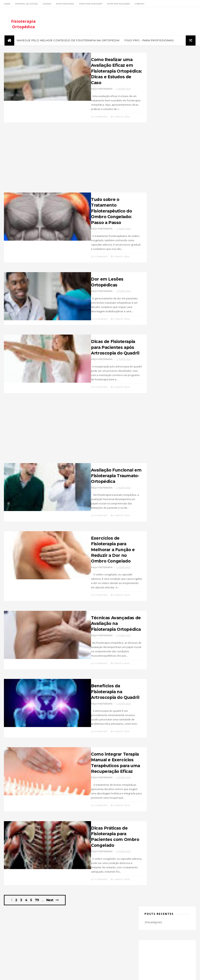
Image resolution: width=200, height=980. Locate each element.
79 (38, 866)
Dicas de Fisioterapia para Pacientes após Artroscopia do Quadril (97, 334)
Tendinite (167, 475)
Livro (150, 457)
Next (51, 866)
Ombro (152, 463)
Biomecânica (176, 420)
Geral (150, 450)
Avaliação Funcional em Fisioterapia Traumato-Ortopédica (95, 463)
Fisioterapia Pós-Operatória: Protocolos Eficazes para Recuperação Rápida (167, 269)
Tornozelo (153, 481)
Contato (139, 4)
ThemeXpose (24, 975)
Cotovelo (177, 426)
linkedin (164, 383)
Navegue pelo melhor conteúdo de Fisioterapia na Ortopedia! (68, 42)
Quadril (152, 475)
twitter (164, 359)
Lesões (177, 450)
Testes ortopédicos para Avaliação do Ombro (176, 248)
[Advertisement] (68, 152)
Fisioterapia (154, 444)
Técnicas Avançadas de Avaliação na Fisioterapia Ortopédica (96, 600)
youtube (164, 375)
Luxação (164, 457)
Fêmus (181, 438)
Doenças (177, 432)
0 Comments (77, 109)
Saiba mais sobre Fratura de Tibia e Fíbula (174, 307)
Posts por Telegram (118, 4)
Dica (164, 432)
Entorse (152, 438)
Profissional (170, 469)
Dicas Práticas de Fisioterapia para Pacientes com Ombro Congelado (98, 805)
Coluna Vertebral (157, 426)
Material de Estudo (26, 4)
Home (7, 4)
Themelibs (40, 975)
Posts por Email (65, 4)
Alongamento (155, 420)
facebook (164, 351)
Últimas (47, 4)
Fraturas (171, 444)
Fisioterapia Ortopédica (23, 25)
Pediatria (152, 469)
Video (168, 481)
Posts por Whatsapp (91, 4)
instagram (164, 367)
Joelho (163, 450)
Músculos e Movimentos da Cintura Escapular (174, 289)
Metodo (179, 457)
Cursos (151, 432)
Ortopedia (168, 463)
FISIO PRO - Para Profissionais (149, 42)
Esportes (167, 438)
